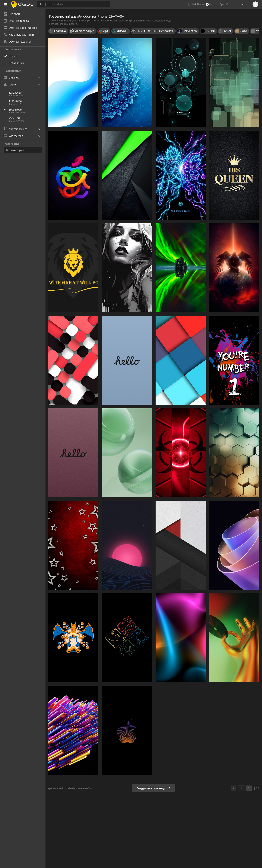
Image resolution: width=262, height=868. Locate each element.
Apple (10, 84)
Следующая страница (154, 788)
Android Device (15, 129)
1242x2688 (15, 93)
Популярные (17, 63)
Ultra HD (11, 78)
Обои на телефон (17, 21)
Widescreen (13, 136)
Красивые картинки (19, 35)
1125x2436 (15, 101)
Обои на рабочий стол (20, 28)
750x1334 (14, 118)
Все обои (12, 14)
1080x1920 (27, 110)
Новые (13, 56)
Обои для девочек (17, 42)
